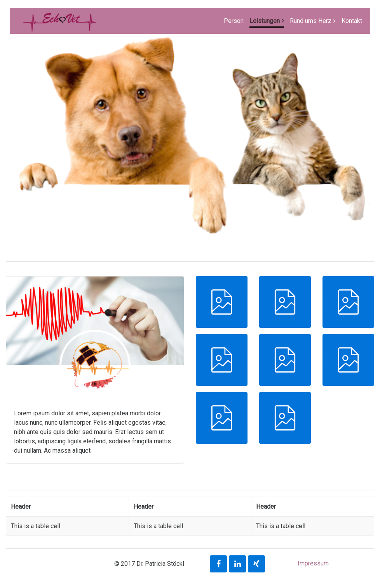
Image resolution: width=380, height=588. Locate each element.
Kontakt (352, 21)
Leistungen (265, 21)
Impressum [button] (313, 563)
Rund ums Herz (311, 21)
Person (234, 21)
